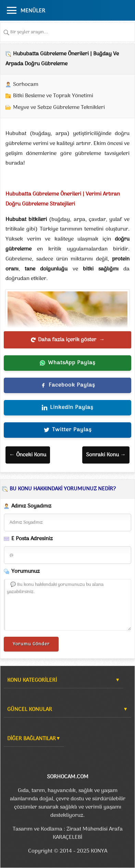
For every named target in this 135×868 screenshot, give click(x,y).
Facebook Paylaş (68, 385)
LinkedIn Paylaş (67, 408)
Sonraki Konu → (106, 455)
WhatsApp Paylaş (67, 363)
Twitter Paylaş (68, 430)
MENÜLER (33, 11)
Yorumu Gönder (31, 644)
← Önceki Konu (28, 455)
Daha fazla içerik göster (68, 340)
